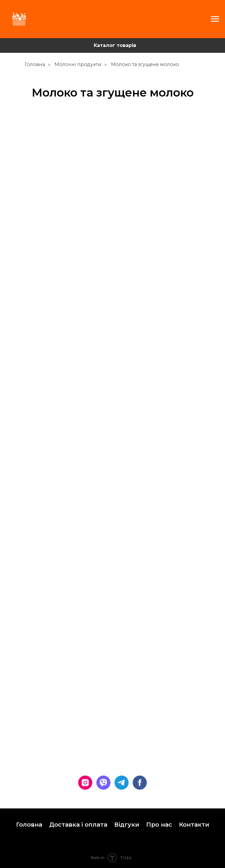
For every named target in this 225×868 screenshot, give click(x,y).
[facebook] (140, 783)
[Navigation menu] (215, 19)
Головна (35, 64)
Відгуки (127, 825)
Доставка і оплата (78, 825)
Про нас (159, 825)
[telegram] (122, 783)
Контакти (194, 825)
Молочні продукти (78, 64)
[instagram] (85, 783)
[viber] (103, 783)
